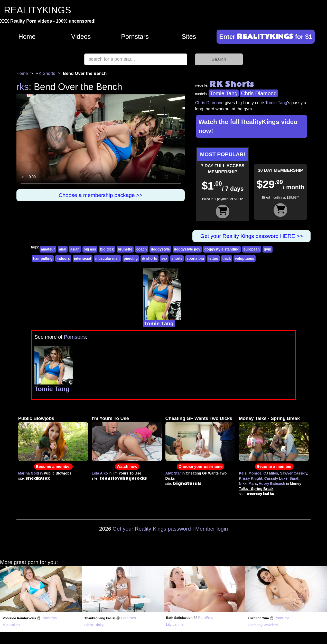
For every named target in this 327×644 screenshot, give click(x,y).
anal (63, 249)
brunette (125, 249)
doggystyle (160, 249)
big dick (107, 249)
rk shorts (150, 258)
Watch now (127, 466)
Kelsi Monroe (250, 473)
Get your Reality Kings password (152, 529)
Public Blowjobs (36, 418)
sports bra (195, 258)
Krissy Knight (251, 478)
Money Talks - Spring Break (269, 418)
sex (164, 258)
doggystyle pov (187, 249)
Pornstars (135, 37)
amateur (48, 249)
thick (227, 258)
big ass (90, 249)
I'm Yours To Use (110, 418)
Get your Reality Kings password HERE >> (252, 236)
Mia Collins (11, 625)
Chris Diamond (259, 93)
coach (142, 249)
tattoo (213, 258)
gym (268, 249)
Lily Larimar (175, 624)
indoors (63, 258)
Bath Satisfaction (179, 618)
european (252, 249)
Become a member (53, 466)
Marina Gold (29, 473)
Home (27, 37)
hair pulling (43, 258)
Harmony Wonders (263, 625)
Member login (212, 529)
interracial (83, 258)
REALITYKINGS (38, 10)
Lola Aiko (100, 473)
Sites (189, 37)
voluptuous (244, 258)
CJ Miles (271, 473)
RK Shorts (45, 73)
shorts (177, 258)
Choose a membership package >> (101, 195)
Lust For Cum (258, 618)
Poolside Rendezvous (19, 618)
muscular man (108, 258)
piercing (131, 258)
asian (75, 249)
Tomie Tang (224, 93)
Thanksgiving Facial (100, 618)
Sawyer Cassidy (294, 473)
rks (23, 87)
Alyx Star (173, 473)
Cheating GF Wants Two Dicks (199, 418)
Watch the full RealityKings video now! (248, 126)
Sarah (295, 478)
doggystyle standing (222, 249)
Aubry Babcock (272, 484)
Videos (81, 37)
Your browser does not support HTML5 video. (101, 142)
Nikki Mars (248, 484)
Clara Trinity (94, 625)
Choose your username (200, 466)
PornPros (49, 618)
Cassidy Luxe (276, 478)
